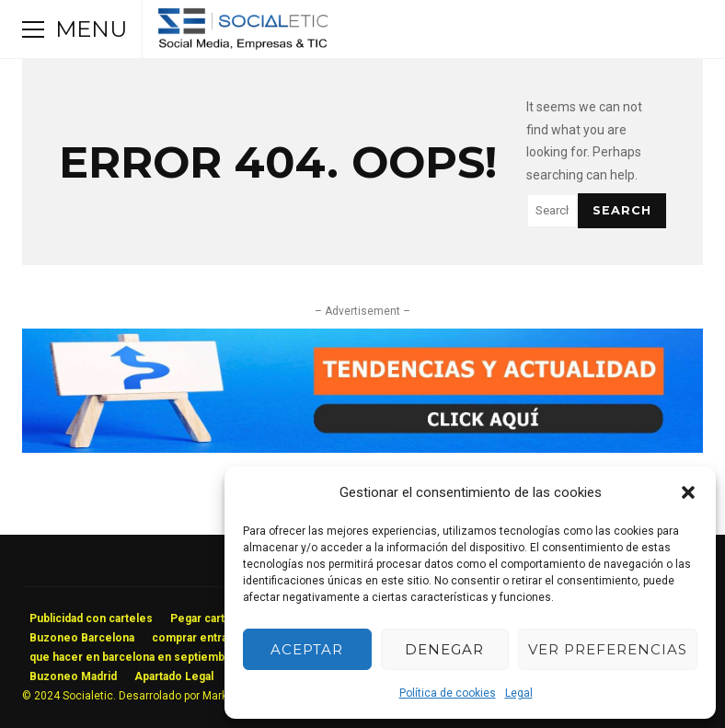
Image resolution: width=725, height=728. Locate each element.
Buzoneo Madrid (73, 676)
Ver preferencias (608, 649)
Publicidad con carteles (91, 618)
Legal (519, 693)
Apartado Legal (174, 676)
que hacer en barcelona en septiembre (133, 657)
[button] (688, 492)
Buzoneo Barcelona (82, 638)
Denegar (444, 649)
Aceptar (307, 649)
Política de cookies (448, 693)
